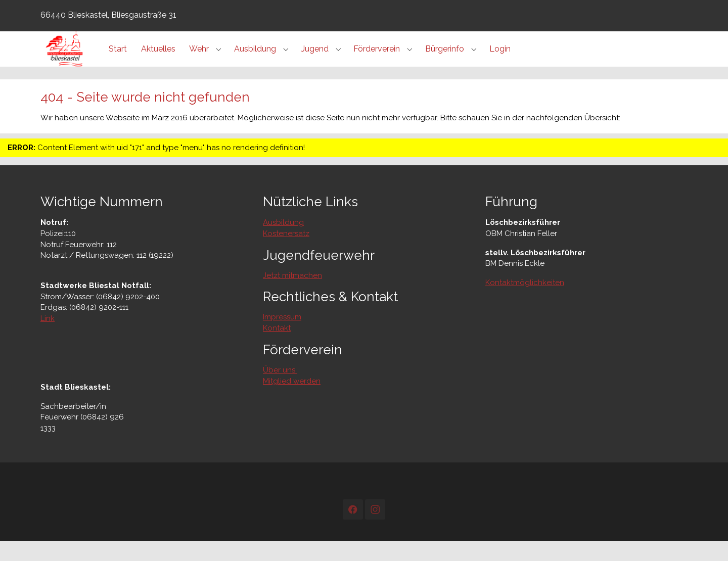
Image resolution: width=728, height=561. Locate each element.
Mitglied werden (292, 401)
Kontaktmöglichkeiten (525, 303)
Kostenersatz (286, 254)
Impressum (282, 337)
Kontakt (277, 348)
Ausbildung (283, 243)
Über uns (280, 390)
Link (48, 339)
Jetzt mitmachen (292, 296)
